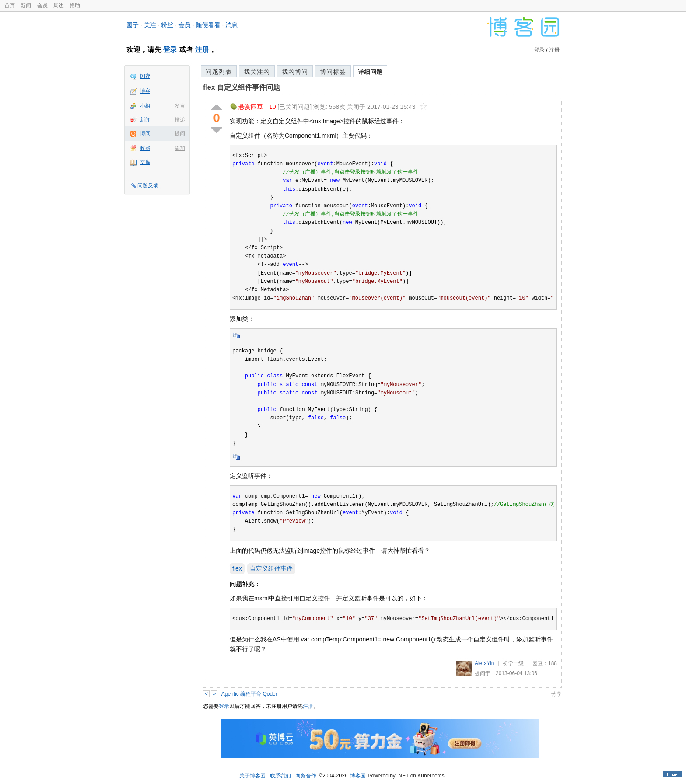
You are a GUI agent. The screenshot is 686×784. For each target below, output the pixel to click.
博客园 (358, 776)
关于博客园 (252, 776)
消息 (231, 25)
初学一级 (513, 663)
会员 (42, 6)
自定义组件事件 (271, 568)
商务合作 (306, 776)
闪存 (145, 76)
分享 (556, 694)
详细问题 (370, 72)
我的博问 (295, 72)
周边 (59, 6)
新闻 (26, 6)
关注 (150, 25)
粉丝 (167, 25)
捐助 (75, 6)
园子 (133, 25)
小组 (145, 106)
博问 (145, 133)
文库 (145, 162)
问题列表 (219, 72)
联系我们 (280, 776)
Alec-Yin (484, 663)
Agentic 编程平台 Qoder (249, 694)
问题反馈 (148, 185)
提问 (180, 133)
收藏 (145, 148)
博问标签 (333, 72)
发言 (180, 106)
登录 (170, 50)
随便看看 (208, 25)
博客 (145, 91)
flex (237, 568)
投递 (180, 120)
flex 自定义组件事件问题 (241, 87)
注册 (202, 50)
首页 (10, 6)
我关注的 (257, 72)
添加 (180, 148)
